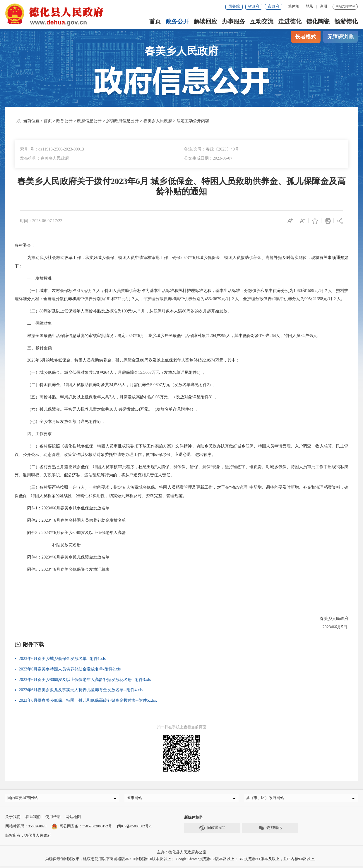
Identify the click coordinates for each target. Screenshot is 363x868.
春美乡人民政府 (158, 121)
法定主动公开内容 (193, 121)
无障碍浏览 (340, 37)
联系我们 (33, 819)
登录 (309, 6)
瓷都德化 (270, 830)
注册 (323, 6)
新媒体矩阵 (194, 820)
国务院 (234, 6)
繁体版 (294, 6)
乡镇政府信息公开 (122, 121)
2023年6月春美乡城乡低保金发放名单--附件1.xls (62, 658)
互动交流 (262, 21)
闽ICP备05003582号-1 (135, 829)
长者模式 (306, 37)
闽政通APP (212, 830)
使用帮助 (53, 819)
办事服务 (234, 21)
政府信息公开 (89, 121)
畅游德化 (346, 21)
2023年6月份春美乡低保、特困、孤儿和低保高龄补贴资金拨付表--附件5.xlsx (88, 700)
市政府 (274, 6)
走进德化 (290, 21)
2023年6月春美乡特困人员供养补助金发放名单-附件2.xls (70, 669)
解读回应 (206, 21)
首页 (155, 21)
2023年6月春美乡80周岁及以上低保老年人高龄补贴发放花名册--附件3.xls (85, 679)
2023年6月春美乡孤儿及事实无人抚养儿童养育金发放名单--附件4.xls (81, 690)
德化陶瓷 (318, 21)
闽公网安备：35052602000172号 (82, 829)
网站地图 (73, 819)
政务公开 (177, 21)
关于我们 (13, 819)
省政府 (254, 6)
